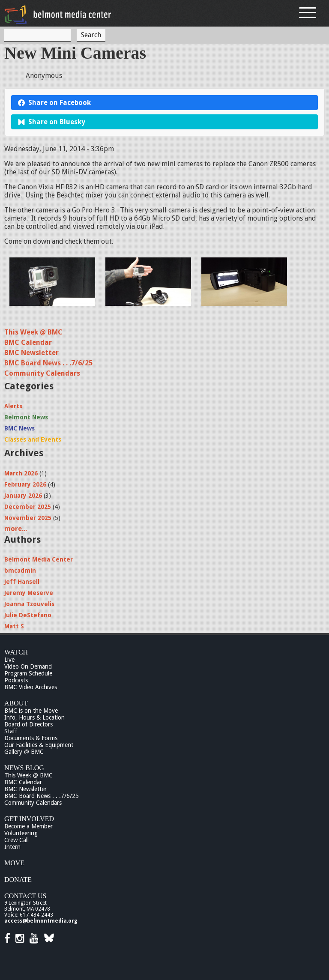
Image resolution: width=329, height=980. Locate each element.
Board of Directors (28, 724)
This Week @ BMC (33, 332)
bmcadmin (20, 571)
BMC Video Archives (31, 687)
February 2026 (25, 484)
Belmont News (26, 417)
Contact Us (25, 896)
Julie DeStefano (28, 615)
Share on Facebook (54, 103)
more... (16, 529)
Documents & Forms (31, 738)
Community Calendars (42, 373)
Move (14, 863)
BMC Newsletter (31, 353)
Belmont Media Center (39, 559)
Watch (16, 652)
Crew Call (16, 840)
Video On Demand (28, 666)
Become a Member (28, 826)
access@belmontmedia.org (41, 921)
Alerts (13, 406)
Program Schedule (28, 673)
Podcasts (16, 680)
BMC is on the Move (31, 711)
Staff (11, 731)
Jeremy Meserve (29, 593)
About (16, 703)
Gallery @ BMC (24, 752)
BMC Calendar (28, 342)
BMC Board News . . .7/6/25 (48, 363)
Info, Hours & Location (34, 717)
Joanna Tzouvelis (29, 604)
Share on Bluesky (52, 122)
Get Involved (29, 819)
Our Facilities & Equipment (39, 745)
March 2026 (21, 473)
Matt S (14, 626)
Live (9, 660)
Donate (18, 880)
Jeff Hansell (22, 582)
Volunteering (21, 833)
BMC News (19, 428)
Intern (12, 847)
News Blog (24, 768)
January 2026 (23, 496)
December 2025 (28, 507)
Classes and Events (33, 439)
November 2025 (28, 518)
